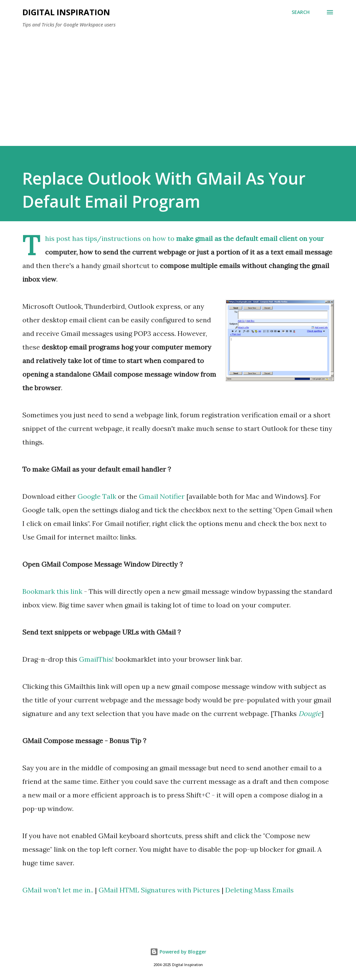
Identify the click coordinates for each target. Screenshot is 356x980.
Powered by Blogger (178, 952)
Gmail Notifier (162, 496)
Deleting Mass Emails (259, 890)
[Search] (301, 12)
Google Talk (97, 496)
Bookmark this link (52, 591)
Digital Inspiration (66, 12)
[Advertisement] (178, 84)
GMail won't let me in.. (58, 890)
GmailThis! (96, 659)
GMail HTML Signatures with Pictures (159, 890)
